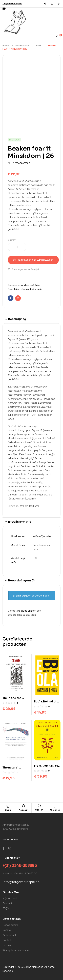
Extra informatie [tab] (20, 522)
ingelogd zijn (24, 611)
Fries (38, 46)
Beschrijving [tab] (17, 319)
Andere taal (22, 46)
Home (6, 46)
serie (39, 289)
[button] (12, 4)
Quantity (12, 240)
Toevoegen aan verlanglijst (25, 269)
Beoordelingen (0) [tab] (21, 581)
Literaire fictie (28, 289)
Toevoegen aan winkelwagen (35, 260)
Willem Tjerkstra (42, 536)
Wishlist (55, 810)
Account (24, 810)
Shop (8, 810)
